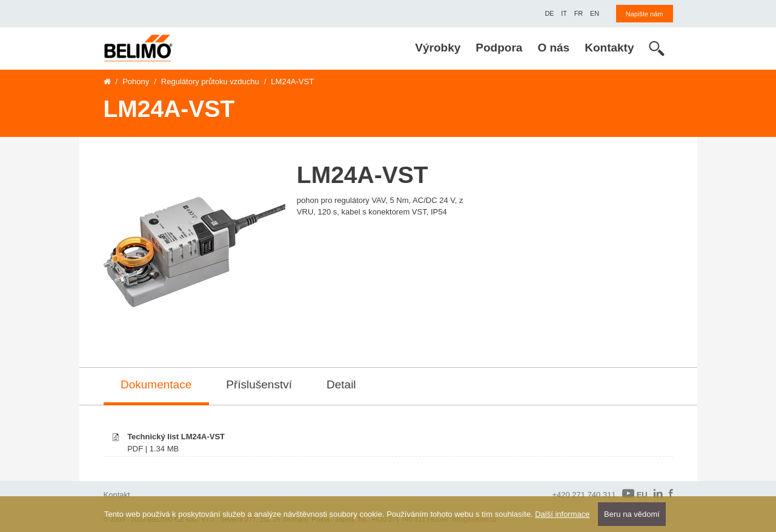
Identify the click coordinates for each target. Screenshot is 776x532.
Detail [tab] (341, 384)
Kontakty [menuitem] (609, 48)
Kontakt (117, 495)
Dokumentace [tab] (156, 384)
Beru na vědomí (632, 514)
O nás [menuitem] (553, 48)
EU (635, 494)
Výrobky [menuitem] (438, 48)
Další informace (562, 514)
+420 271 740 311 (584, 495)
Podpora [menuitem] (499, 48)
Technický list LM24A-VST (176, 437)
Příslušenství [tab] (259, 384)
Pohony (136, 81)
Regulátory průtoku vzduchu (210, 81)
